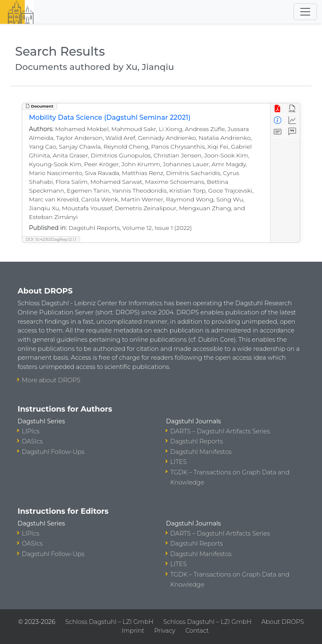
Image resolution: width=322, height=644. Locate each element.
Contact (197, 631)
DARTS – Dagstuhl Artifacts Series (220, 431)
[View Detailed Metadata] (278, 120)
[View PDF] (278, 109)
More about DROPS (51, 380)
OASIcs (32, 441)
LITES (178, 462)
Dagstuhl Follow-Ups (53, 452)
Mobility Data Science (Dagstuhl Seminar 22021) (110, 117)
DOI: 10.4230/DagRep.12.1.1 (51, 239)
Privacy (165, 631)
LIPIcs (31, 431)
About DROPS (283, 622)
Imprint (133, 631)
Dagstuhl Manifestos (201, 452)
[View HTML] (292, 109)
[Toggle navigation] (305, 12)
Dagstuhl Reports (197, 441)
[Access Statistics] (292, 120)
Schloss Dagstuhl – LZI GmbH (109, 622)
